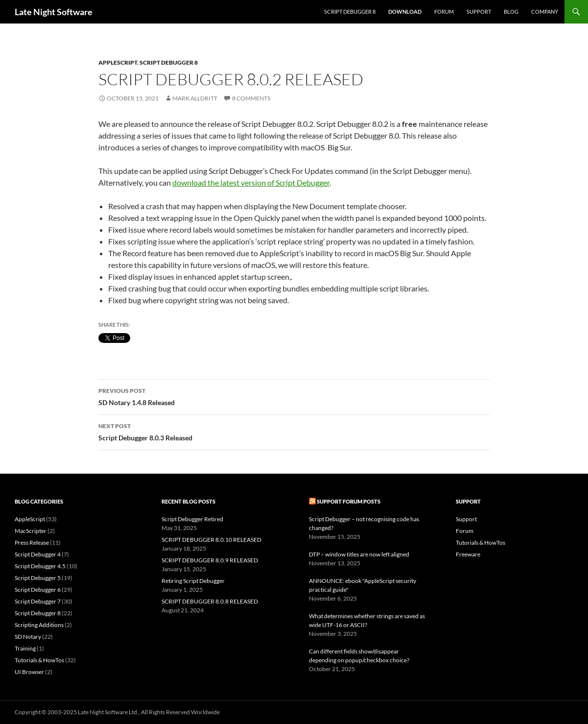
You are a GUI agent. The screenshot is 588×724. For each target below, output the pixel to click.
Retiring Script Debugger (193, 581)
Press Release (32, 543)
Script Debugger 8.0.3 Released (294, 431)
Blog (511, 12)
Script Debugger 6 (38, 590)
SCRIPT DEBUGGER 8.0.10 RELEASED (212, 540)
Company (545, 12)
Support (479, 12)
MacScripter (31, 531)
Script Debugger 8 (350, 12)
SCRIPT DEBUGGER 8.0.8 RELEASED (210, 601)
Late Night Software (54, 12)
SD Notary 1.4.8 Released (294, 396)
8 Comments (251, 98)
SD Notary (28, 637)
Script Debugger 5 (38, 578)
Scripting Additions (39, 625)
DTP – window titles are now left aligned (359, 554)
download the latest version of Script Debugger (251, 182)
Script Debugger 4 (38, 554)
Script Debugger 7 (38, 601)
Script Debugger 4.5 (40, 566)
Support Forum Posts (349, 501)
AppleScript (118, 62)
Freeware (468, 554)
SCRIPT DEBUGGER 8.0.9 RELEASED (210, 560)
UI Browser (29, 672)
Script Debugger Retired (192, 519)
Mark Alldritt (195, 98)
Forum (444, 12)
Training (25, 648)
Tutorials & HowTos (39, 660)
